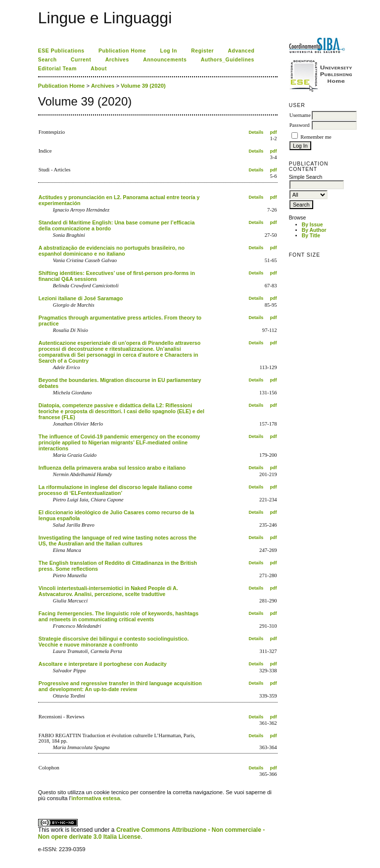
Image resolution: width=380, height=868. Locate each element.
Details (256, 132)
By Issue (312, 225)
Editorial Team (57, 69)
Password (300, 125)
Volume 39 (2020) (143, 86)
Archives (117, 60)
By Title (311, 236)
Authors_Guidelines (228, 60)
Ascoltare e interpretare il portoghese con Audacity (103, 664)
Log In (169, 51)
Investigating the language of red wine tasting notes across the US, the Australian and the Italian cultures (118, 541)
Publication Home (122, 51)
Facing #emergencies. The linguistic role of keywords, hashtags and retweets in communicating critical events (119, 616)
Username (300, 115)
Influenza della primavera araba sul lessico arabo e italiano (112, 468)
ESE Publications (61, 51)
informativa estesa (95, 798)
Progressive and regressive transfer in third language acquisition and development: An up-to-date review (120, 686)
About (99, 69)
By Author (314, 230)
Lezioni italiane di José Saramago (81, 298)
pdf (274, 132)
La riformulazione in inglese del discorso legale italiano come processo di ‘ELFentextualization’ (116, 490)
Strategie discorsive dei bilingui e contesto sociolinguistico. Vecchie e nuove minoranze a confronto (114, 642)
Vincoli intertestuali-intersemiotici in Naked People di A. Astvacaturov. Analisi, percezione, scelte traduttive (108, 591)
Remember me (316, 137)
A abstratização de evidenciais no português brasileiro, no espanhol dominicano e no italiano (112, 251)
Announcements (165, 60)
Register (202, 51)
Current (81, 60)
